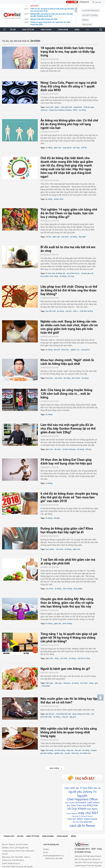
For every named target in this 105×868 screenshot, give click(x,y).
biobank (96, 803)
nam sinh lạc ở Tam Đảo (79, 788)
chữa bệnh (46, 686)
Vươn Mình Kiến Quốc (91, 11)
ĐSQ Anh (93, 805)
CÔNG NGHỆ (63, 30)
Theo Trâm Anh (79, 805)
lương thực (85, 350)
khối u (76, 311)
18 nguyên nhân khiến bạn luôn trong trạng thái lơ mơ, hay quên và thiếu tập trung (68, 52)
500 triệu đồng (78, 822)
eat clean (65, 237)
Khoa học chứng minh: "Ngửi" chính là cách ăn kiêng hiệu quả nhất (67, 362)
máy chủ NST (88, 813)
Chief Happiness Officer (82, 799)
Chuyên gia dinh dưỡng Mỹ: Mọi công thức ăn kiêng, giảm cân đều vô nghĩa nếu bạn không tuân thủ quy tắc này (67, 603)
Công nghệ (62, 836)
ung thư (69, 311)
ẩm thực (58, 449)
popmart (88, 822)
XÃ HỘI (13, 30)
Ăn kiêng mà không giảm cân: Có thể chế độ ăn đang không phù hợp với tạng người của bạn (69, 124)
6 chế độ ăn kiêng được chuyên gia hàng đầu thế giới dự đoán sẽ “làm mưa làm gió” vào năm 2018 (69, 497)
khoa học (65, 350)
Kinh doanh (48, 836)
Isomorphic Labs (84, 802)
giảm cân (58, 148)
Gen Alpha (92, 809)
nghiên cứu (75, 350)
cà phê (67, 753)
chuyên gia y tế (87, 273)
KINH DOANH (46, 30)
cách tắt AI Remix (82, 826)
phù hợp (76, 148)
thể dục (88, 449)
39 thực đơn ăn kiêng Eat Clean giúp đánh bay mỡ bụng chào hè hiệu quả (66, 462)
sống (56, 658)
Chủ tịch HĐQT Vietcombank (82, 819)
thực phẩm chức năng (49, 276)
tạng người (67, 148)
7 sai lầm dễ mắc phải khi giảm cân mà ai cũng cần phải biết (68, 562)
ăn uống (67, 378)
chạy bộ (65, 717)
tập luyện (82, 237)
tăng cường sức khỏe (81, 714)
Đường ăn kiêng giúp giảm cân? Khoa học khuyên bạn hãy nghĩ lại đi (67, 530)
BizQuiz (85, 20)
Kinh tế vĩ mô (33, 836)
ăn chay (71, 276)
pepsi (57, 107)
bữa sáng (49, 750)
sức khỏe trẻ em (73, 273)
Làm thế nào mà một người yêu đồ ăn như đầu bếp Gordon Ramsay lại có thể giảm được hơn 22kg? (68, 429)
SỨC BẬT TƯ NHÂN (90, 15)
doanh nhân (59, 199)
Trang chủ (9, 836)
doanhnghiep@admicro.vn (54, 856)
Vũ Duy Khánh (77, 809)
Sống (73, 836)
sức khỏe (58, 378)
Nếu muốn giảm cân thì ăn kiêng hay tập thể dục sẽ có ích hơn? (69, 701)
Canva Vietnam (72, 814)
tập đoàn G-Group (79, 816)
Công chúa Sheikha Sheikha (60, 110)
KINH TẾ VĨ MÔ (28, 30)
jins (68, 805)
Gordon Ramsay (69, 449)
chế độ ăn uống (84, 658)
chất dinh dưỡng (86, 311)
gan (96, 683)
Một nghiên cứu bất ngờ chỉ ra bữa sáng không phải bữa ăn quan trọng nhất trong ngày (69, 732)
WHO (75, 110)
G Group (89, 816)
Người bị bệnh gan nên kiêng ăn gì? (65, 669)
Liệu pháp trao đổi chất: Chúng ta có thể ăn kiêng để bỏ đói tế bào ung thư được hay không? (69, 290)
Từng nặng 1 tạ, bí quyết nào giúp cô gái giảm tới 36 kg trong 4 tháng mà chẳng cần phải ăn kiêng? (69, 638)
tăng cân (70, 750)
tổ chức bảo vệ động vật (55, 273)
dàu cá (97, 788)
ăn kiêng (82, 110)
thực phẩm (50, 549)
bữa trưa (75, 753)
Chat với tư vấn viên (53, 858)
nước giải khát (66, 107)
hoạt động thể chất (64, 714)
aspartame (78, 107)
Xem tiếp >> (50, 767)
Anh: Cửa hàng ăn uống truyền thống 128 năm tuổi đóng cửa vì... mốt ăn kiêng (66, 394)
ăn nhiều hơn (86, 753)
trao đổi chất (51, 311)
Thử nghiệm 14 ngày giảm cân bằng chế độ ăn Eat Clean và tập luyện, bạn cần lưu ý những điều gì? (69, 213)
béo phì (57, 350)
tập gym (73, 717)
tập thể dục (50, 714)
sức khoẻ (59, 549)
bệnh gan (49, 683)
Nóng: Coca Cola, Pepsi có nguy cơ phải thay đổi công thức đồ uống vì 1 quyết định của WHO (69, 86)
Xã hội (20, 836)
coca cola (49, 107)
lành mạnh (76, 378)
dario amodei (70, 803)
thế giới (57, 518)
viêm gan (58, 683)
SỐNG (77, 30)
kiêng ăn (67, 683)
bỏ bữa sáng (60, 750)
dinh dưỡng (68, 589)
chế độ (84, 148)
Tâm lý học (87, 25)
